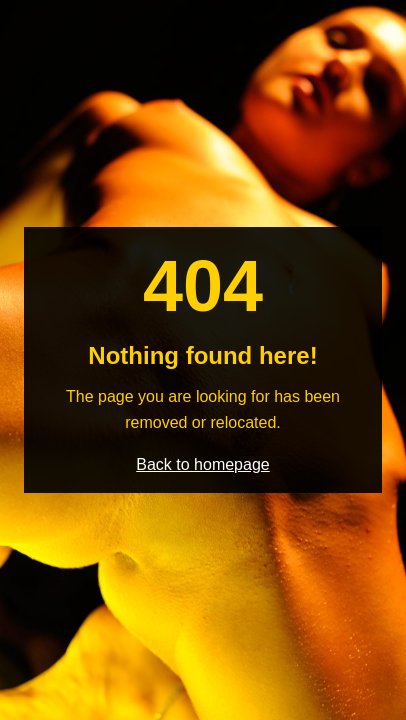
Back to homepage (202, 464)
